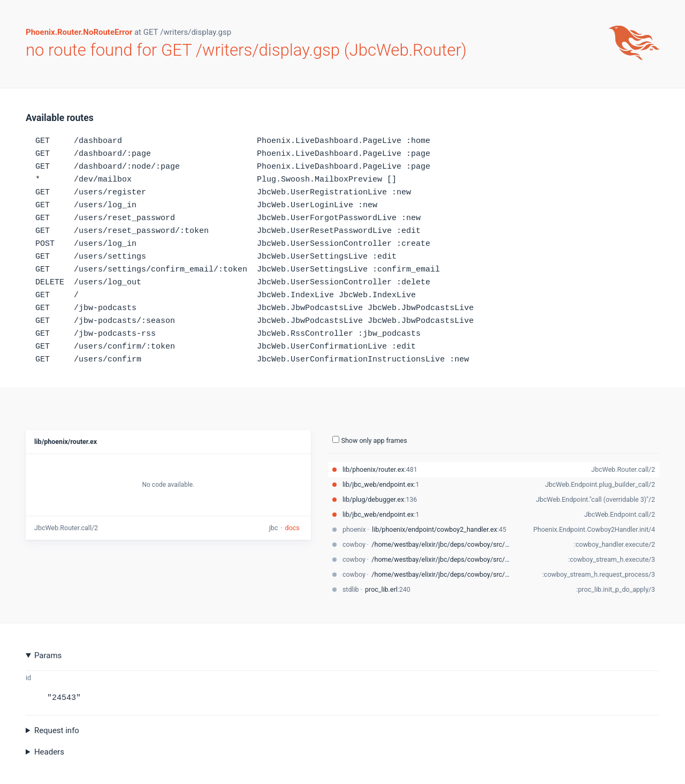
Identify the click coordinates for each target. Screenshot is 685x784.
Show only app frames (370, 440)
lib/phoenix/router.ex (66, 442)
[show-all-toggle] (336, 439)
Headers (49, 752)
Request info (57, 730)
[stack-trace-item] (494, 470)
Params (48, 655)
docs (292, 528)
